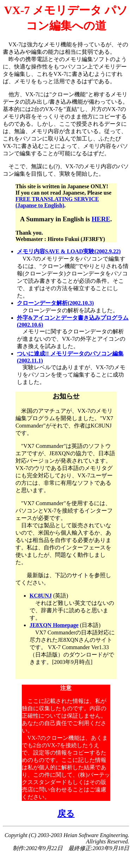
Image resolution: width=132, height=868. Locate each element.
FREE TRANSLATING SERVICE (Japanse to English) (57, 202)
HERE (101, 219)
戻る (66, 814)
